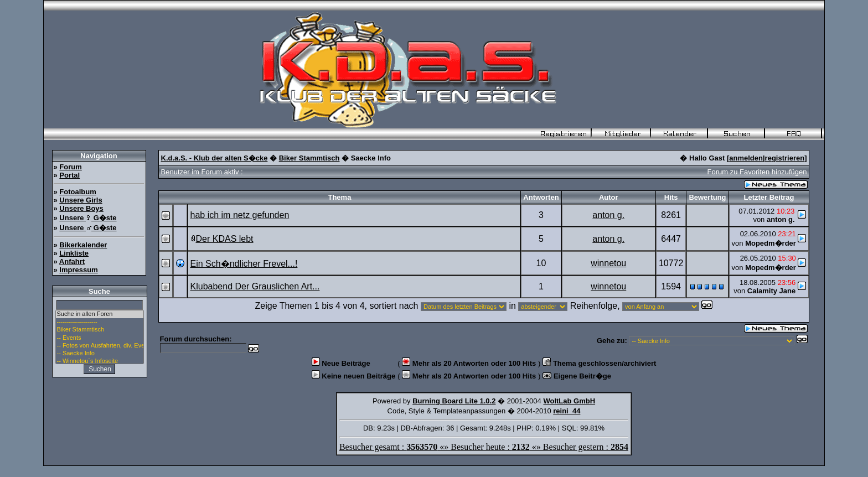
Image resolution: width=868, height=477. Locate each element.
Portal (69, 175)
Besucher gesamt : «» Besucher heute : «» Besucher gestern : (484, 447)
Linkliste (74, 253)
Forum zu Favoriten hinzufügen (757, 172)
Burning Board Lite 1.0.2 (454, 401)
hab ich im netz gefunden (240, 215)
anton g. (608, 215)
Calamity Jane (771, 291)
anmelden (746, 158)
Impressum (78, 270)
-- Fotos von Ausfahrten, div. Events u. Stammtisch (100, 346)
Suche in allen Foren (100, 314)
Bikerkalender (83, 245)
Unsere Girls (81, 200)
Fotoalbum (77, 192)
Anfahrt (72, 261)
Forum (70, 167)
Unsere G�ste (88, 218)
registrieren (785, 158)
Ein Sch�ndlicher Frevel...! (244, 264)
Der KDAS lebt (225, 239)
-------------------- (100, 322)
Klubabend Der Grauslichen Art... (255, 286)
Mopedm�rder (771, 243)
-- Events (100, 338)
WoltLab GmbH (569, 401)
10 (541, 263)
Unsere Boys (81, 208)
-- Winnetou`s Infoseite (100, 361)
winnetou (608, 263)
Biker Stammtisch (100, 330)
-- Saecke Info (100, 354)
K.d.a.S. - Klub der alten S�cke (215, 158)
